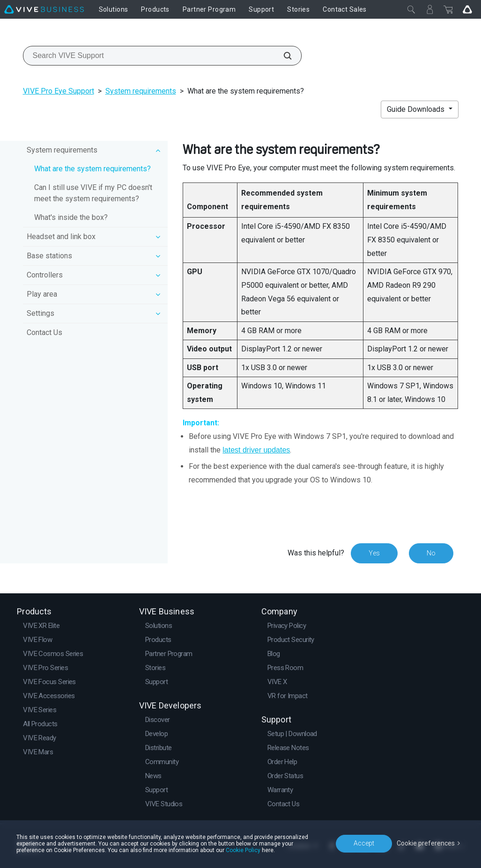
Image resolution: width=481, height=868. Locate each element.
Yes (374, 553)
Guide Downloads (417, 109)
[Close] (411, 9)
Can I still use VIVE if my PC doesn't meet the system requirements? (93, 193)
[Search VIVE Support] (282, 56)
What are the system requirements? (92, 169)
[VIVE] (44, 9)
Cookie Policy (243, 850)
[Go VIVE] (467, 9)
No (431, 553)
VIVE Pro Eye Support (59, 91)
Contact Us (44, 332)
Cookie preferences (426, 843)
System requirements (141, 91)
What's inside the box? (71, 217)
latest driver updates (256, 450)
